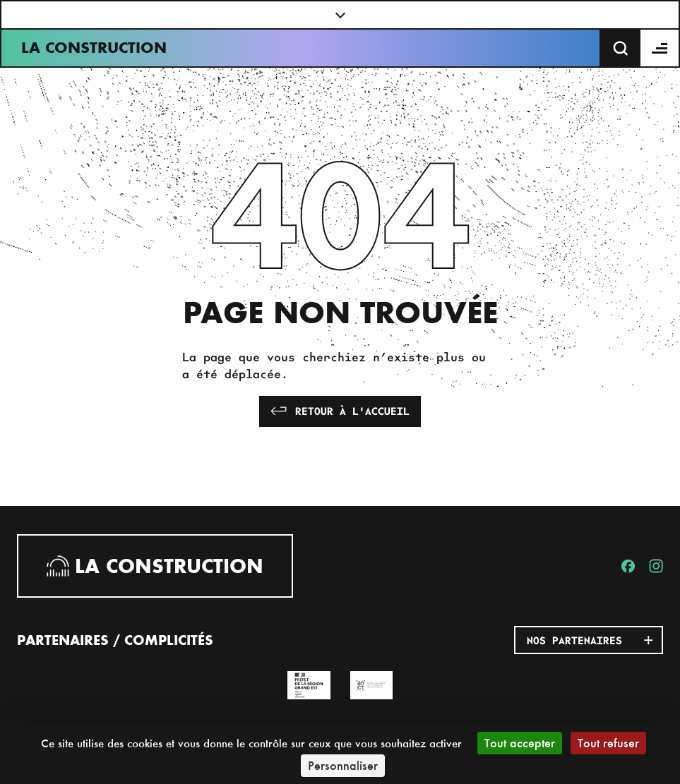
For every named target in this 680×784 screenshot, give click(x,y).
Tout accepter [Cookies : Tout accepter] (520, 743)
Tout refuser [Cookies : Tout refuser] (608, 743)
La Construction (94, 48)
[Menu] (660, 48)
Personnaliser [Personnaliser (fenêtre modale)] (343, 765)
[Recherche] (621, 48)
